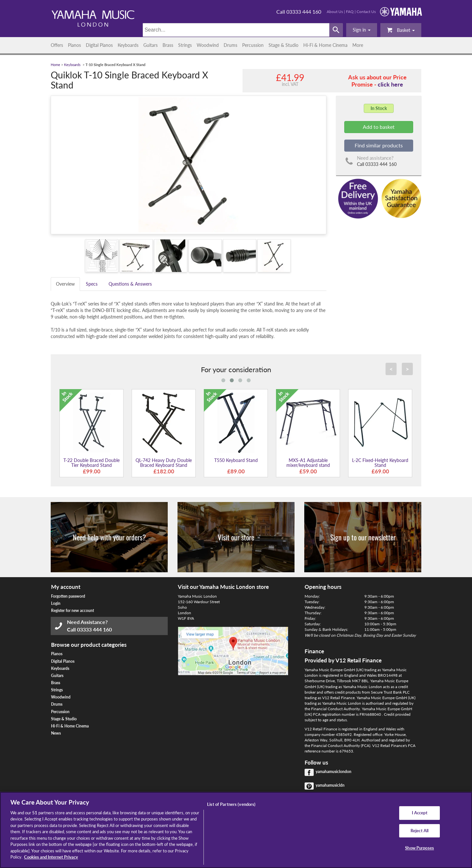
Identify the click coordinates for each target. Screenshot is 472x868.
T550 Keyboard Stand (236, 460)
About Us (335, 12)
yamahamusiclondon (334, 772)
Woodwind (208, 45)
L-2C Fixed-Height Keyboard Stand (380, 463)
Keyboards (128, 45)
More (358, 45)
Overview (65, 284)
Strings (185, 45)
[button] (362, 30)
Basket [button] (401, 30)
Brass (168, 45)
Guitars (151, 45)
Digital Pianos (99, 45)
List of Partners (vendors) (231, 804)
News (56, 733)
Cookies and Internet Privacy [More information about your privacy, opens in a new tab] (51, 857)
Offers (57, 45)
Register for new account (72, 610)
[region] (236, 830)
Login (56, 603)
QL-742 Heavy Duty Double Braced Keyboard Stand (164, 463)
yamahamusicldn (330, 785)
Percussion (253, 45)
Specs (92, 284)
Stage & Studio (283, 45)
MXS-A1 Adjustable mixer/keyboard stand (308, 463)
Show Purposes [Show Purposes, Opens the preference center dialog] (420, 848)
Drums (230, 45)
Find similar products (379, 145)
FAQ (350, 12)
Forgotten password (68, 596)
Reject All (420, 831)
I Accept (420, 813)
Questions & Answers (130, 284)
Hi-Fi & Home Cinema (325, 45)
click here (390, 84)
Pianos (74, 45)
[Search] (236, 30)
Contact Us (366, 12)
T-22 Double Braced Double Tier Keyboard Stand (92, 463)
